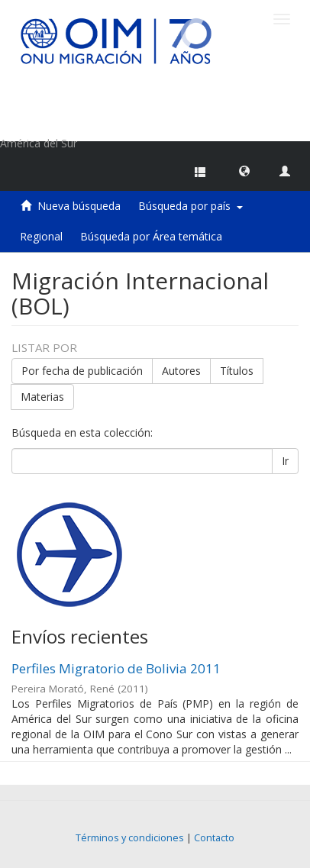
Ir (285, 461)
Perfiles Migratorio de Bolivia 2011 (116, 668)
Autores (181, 371)
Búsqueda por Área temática (151, 236)
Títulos (237, 371)
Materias (42, 397)
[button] (244, 170)
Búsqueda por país (191, 206)
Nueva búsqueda (79, 206)
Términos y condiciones (130, 838)
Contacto (214, 838)
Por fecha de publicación (82, 371)
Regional (41, 236)
